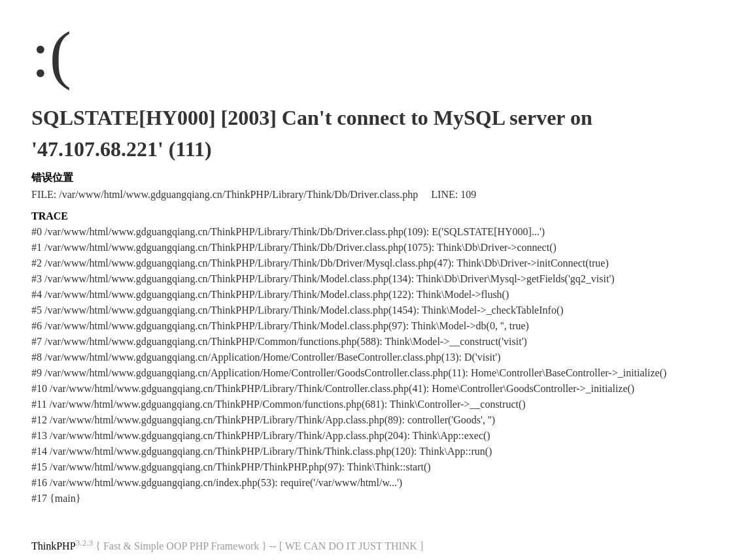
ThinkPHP (54, 546)
